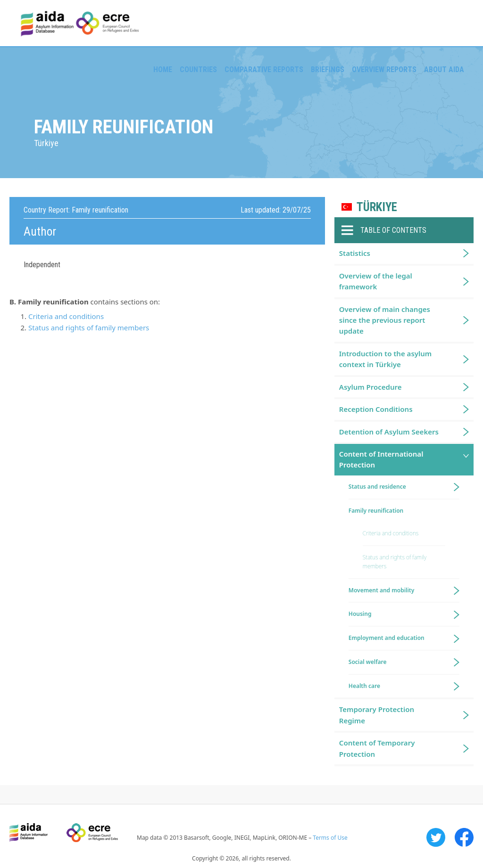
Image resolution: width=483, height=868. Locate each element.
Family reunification (376, 511)
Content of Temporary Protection (377, 748)
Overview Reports (384, 70)
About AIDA (444, 70)
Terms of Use (330, 838)
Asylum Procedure (371, 387)
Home (163, 70)
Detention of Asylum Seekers (389, 432)
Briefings (328, 70)
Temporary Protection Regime (377, 715)
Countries (198, 70)
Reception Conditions (376, 409)
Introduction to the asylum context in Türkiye (385, 359)
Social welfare (368, 662)
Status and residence (377, 487)
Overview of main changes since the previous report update (385, 320)
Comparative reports (264, 70)
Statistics (355, 253)
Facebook (464, 837)
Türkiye (377, 207)
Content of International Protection (381, 459)
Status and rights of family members (89, 328)
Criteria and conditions (66, 316)
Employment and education (387, 638)
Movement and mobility (381, 590)
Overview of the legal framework (376, 281)
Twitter (436, 837)
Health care (364, 686)
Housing (360, 614)
